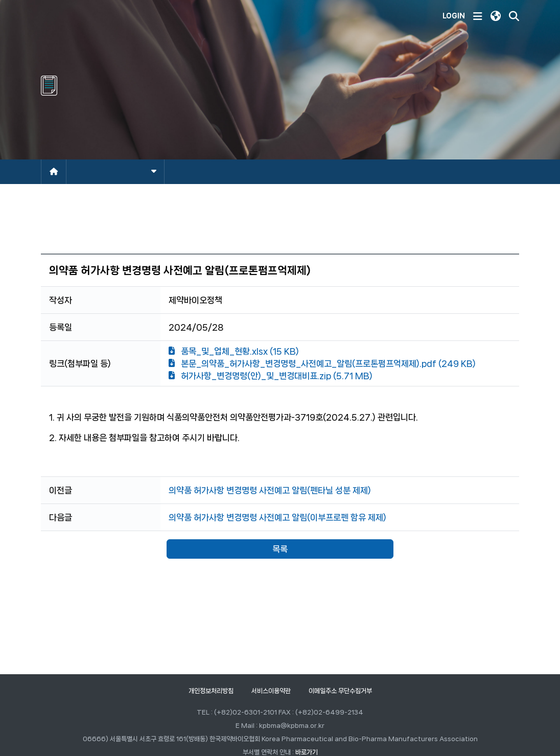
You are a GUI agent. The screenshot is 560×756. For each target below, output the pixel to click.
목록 (280, 549)
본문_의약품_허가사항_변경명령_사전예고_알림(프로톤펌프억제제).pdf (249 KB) (322, 363)
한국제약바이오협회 (103, 16)
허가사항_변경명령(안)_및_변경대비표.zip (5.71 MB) (271, 376)
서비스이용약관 (271, 691)
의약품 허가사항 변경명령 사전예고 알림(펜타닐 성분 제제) (270, 490)
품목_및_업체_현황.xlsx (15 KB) (234, 351)
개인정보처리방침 (211, 691)
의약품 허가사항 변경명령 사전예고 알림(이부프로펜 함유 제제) (277, 517)
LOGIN (454, 16)
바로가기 (307, 752)
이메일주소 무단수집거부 (340, 691)
